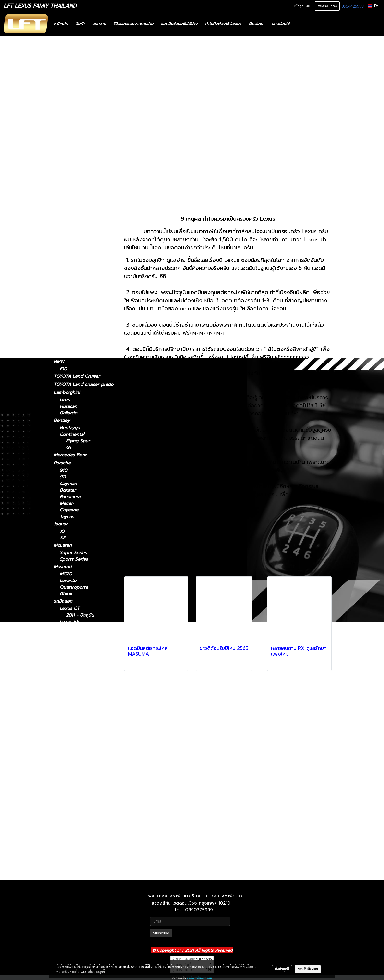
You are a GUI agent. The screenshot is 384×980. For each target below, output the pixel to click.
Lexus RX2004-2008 (88, 800)
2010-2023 (71, 354)
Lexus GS (63, 176)
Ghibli (66, 594)
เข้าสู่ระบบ (302, 6)
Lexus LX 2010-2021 (87, 747)
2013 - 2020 (72, 141)
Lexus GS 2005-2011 (87, 648)
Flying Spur (78, 441)
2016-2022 (71, 312)
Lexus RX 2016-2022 (88, 814)
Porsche (62, 463)
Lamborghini (67, 392)
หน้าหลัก (61, 24)
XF (63, 538)
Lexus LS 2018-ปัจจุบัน (89, 734)
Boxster (68, 490)
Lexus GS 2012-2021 (87, 655)
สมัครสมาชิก (327, 6)
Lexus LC (63, 240)
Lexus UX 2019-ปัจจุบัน (90, 833)
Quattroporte (74, 587)
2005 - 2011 (72, 190)
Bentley (62, 420)
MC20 (66, 574)
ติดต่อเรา (257, 24)
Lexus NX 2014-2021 (87, 767)
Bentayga (70, 428)
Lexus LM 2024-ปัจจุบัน (90, 701)
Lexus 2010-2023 (84, 853)
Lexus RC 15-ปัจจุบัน (87, 787)
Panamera (70, 497)
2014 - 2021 (72, 205)
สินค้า (80, 24)
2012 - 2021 (72, 184)
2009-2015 (71, 305)
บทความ (99, 24)
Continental (72, 434)
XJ (62, 531)
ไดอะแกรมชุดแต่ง (70, 80)
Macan (67, 503)
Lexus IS (62, 127)
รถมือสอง (63, 601)
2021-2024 (71, 233)
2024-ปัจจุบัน (73, 226)
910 (63, 470)
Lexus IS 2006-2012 (87, 675)
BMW (59, 362)
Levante (68, 581)
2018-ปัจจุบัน (72, 248)
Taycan (67, 517)
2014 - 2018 (72, 169)
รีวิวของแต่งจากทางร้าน (133, 24)
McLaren (63, 545)
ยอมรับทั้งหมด (308, 969)
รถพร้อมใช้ (281, 24)
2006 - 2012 (73, 148)
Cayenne (69, 510)
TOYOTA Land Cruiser (77, 376)
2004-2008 (72, 298)
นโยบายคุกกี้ (96, 971)
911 (63, 477)
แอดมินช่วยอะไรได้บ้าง (179, 24)
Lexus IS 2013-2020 (86, 681)
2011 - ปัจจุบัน (74, 120)
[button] (300, 24)
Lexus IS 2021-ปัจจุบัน (88, 668)
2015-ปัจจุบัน (72, 284)
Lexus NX (64, 198)
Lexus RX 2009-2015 (88, 807)
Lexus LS (63, 255)
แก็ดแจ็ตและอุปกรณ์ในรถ (77, 96)
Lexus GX (64, 340)
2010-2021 (70, 875)
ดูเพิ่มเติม (136, 664)
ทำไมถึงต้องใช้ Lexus (223, 24)
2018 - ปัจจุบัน (74, 163)
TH (373, 6)
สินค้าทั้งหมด (66, 72)
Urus (65, 400)
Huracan (68, 406)
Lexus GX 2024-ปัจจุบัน (90, 847)
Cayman (68, 484)
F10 (63, 369)
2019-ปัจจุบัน (72, 333)
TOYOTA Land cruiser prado (84, 384)
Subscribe (161, 933)
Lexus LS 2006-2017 (87, 728)
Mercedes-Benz (70, 455)
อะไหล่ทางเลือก (68, 104)
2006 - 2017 (73, 269)
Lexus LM (64, 219)
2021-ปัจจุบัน (72, 135)
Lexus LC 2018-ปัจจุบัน (89, 714)
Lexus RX (64, 291)
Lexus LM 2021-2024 (88, 695)
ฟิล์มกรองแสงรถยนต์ (74, 88)
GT (69, 448)
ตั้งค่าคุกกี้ (282, 969)
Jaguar (61, 524)
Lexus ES (63, 155)
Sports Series (74, 559)
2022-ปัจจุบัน (73, 212)
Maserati (62, 567)
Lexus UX (64, 326)
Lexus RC (64, 276)
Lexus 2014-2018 (84, 635)
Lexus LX (70, 741)
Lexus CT (64, 112)
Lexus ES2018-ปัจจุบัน (88, 628)
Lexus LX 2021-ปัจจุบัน (89, 754)
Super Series (73, 553)
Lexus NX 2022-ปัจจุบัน (90, 774)
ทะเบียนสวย (64, 64)
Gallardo (68, 413)
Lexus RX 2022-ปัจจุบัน (90, 820)
